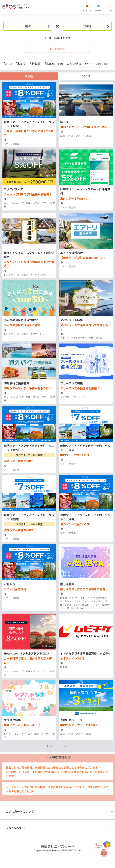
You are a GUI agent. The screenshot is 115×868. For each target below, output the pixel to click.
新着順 (29, 76)
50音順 (86, 76)
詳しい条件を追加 (57, 38)
